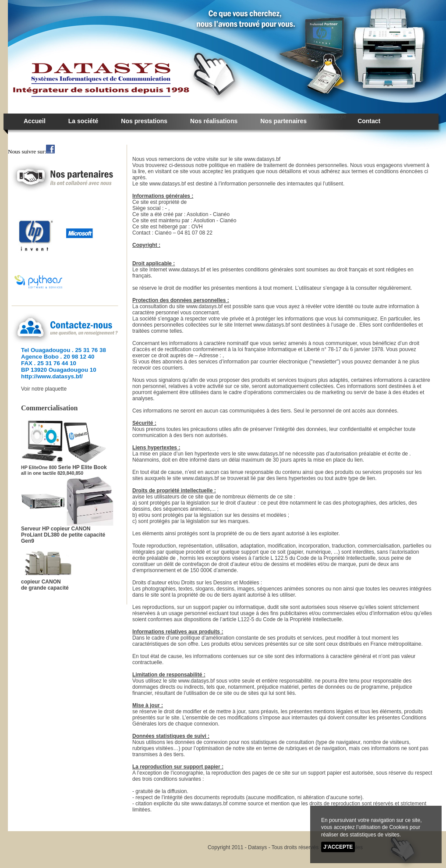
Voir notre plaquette (44, 389)
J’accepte (338, 847)
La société (83, 121)
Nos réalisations (214, 121)
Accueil (35, 121)
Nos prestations (144, 121)
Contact (369, 121)
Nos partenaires (283, 121)
